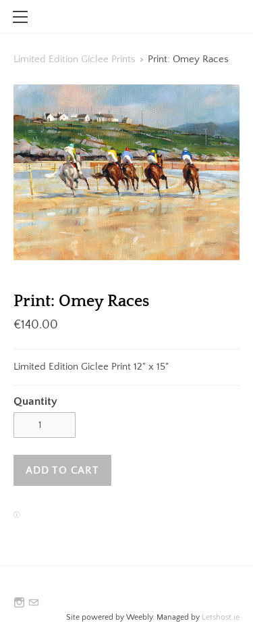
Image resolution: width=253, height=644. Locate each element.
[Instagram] (19, 603)
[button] (62, 470)
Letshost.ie (221, 617)
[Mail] (33, 603)
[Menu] (20, 17)
